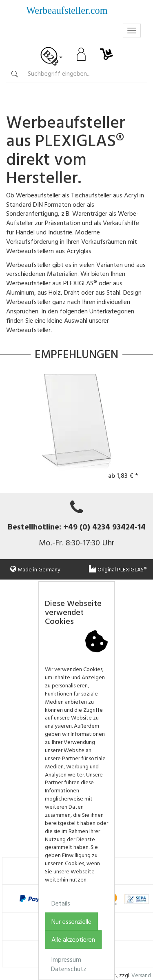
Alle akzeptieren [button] (73, 939)
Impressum (66, 959)
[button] (149, 590)
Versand (141, 975)
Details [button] (61, 903)
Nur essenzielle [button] (71, 921)
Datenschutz (69, 969)
